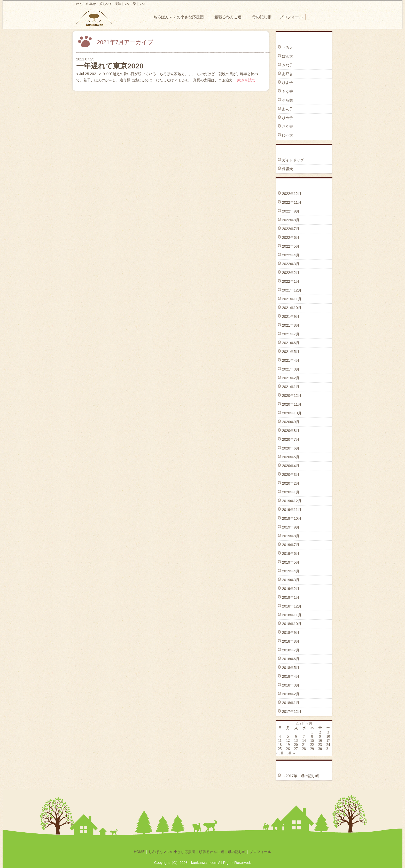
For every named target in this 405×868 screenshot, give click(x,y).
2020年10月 (292, 413)
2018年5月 (291, 668)
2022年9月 (291, 211)
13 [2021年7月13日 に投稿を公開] (296, 741)
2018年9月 (291, 633)
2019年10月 (292, 518)
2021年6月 (291, 343)
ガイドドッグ (293, 160)
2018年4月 (291, 676)
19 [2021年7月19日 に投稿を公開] (288, 745)
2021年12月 (292, 290)
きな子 (287, 65)
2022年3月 (291, 264)
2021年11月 (292, 299)
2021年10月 (292, 308)
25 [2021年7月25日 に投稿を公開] (280, 749)
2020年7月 (291, 439)
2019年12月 (292, 501)
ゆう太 (287, 135)
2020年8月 (291, 431)
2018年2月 (291, 694)
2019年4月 (291, 571)
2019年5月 (291, 562)
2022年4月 (291, 255)
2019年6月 (291, 554)
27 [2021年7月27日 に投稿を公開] (296, 749)
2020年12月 (292, 396)
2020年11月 (292, 404)
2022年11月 (292, 202)
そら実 (287, 100)
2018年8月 (291, 641)
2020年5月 (291, 457)
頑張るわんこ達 (228, 17)
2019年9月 (291, 527)
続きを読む (246, 80)
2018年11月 (292, 615)
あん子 (287, 109)
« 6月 (280, 753)
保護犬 (287, 169)
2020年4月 (291, 466)
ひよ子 (287, 83)
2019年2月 (291, 589)
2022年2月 (291, 273)
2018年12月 (292, 606)
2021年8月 (291, 325)
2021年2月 (291, 378)
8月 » (291, 753)
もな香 (287, 91)
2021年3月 (291, 369)
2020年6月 (291, 448)
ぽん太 (287, 56)
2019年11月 (292, 510)
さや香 (287, 127)
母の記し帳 (262, 17)
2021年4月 (291, 360)
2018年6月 (291, 659)
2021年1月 (291, 387)
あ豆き (287, 74)
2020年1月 (291, 492)
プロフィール (291, 17)
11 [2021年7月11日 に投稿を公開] (280, 741)
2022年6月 (291, 238)
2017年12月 (292, 712)
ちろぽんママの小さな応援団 (179, 17)
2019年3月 (291, 580)
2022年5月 (291, 246)
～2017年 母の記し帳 (301, 776)
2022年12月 (292, 194)
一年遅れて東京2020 (110, 66)
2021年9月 (291, 317)
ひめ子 (287, 118)
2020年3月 (291, 475)
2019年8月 (291, 536)
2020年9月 (291, 422)
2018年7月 (291, 650)
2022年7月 (291, 229)
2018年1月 (291, 703)
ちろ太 (287, 48)
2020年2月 (291, 483)
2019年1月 (291, 597)
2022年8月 (291, 220)
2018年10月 (292, 624)
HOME (139, 852)
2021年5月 (291, 352)
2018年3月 (291, 685)
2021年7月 (291, 334)
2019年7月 (291, 545)
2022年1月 (291, 281)
